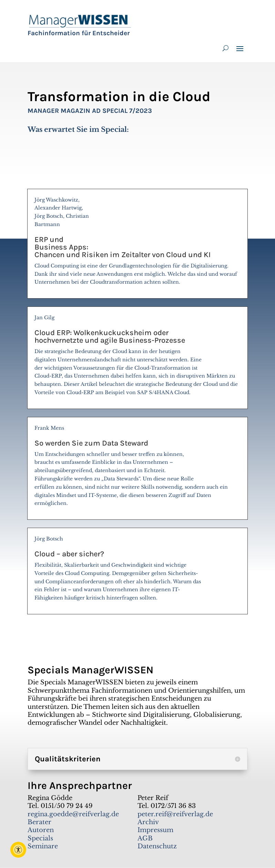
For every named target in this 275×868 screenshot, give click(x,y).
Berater (39, 822)
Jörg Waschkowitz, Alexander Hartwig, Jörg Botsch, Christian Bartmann (137, 244)
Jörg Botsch (137, 571)
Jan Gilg (137, 358)
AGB (145, 838)
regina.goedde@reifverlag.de (73, 814)
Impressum (155, 830)
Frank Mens (137, 469)
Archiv (148, 822)
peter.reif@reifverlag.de (175, 814)
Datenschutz (157, 846)
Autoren (41, 830)
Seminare (43, 846)
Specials (40, 838)
